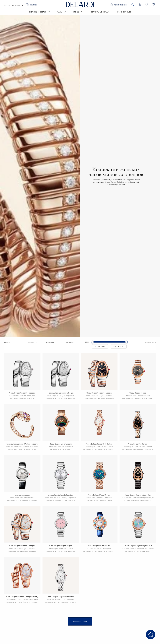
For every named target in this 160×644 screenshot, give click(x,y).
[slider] (92, 342)
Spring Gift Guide (124, 12)
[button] (7, 6)
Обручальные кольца (100, 12)
